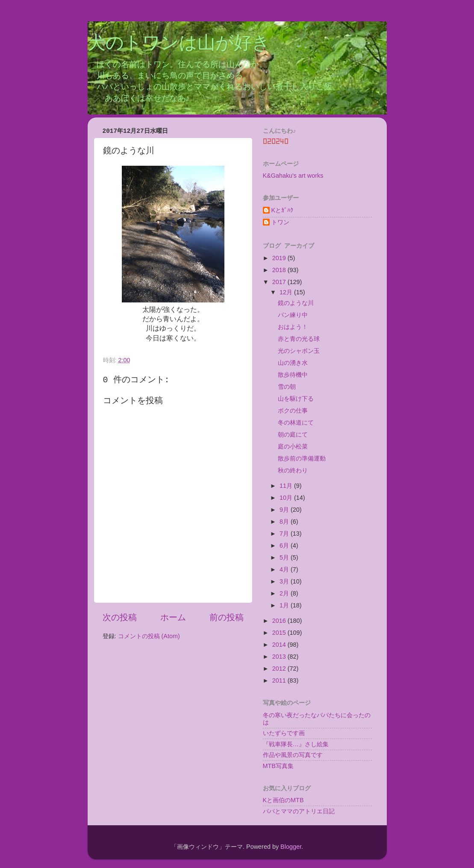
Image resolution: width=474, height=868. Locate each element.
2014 (280, 645)
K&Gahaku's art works (293, 176)
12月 (287, 292)
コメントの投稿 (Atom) (149, 636)
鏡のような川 (296, 303)
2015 (280, 633)
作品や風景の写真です (293, 755)
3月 (285, 581)
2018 (280, 270)
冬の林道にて (296, 422)
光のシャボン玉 (299, 351)
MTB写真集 (278, 766)
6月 (285, 545)
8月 (285, 522)
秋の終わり (293, 470)
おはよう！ (293, 327)
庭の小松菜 (293, 446)
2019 (280, 258)
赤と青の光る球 (299, 339)
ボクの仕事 (293, 411)
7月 (285, 534)
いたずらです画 (284, 733)
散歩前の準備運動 (302, 458)
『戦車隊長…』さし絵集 (296, 744)
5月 (285, 557)
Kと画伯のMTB (283, 800)
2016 (280, 621)
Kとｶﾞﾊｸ (283, 210)
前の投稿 (227, 617)
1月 (285, 605)
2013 (280, 657)
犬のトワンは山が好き (179, 44)
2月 (285, 593)
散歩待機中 (293, 375)
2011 (280, 680)
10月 (287, 498)
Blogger (291, 847)
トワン (280, 222)
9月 (285, 510)
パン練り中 (293, 315)
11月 (287, 486)
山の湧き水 (293, 363)
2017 (280, 282)
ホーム (173, 617)
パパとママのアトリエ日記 (299, 811)
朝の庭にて (293, 434)
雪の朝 (287, 387)
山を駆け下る (296, 399)
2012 (280, 669)
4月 (285, 569)
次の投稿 (120, 617)
